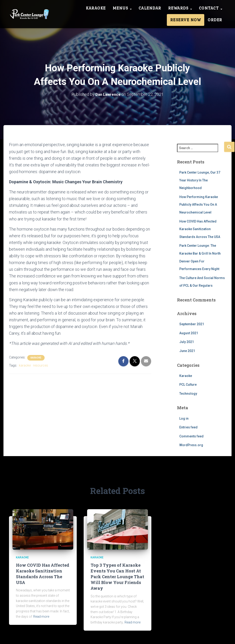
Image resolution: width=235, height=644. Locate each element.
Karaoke (96, 8)
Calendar (150, 8)
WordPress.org (191, 445)
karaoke (25, 365)
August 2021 (189, 333)
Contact (211, 8)
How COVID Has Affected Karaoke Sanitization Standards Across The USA (200, 229)
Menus (122, 8)
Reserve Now (186, 20)
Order (215, 20)
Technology (188, 394)
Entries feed (188, 427)
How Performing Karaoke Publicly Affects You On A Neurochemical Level (199, 205)
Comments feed (191, 436)
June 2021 (187, 351)
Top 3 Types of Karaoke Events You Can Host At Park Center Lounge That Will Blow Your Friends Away (117, 577)
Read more (41, 617)
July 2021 (187, 342)
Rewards (180, 8)
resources (41, 365)
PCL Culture (188, 385)
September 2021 (192, 324)
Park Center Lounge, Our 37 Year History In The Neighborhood (200, 180)
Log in (184, 418)
